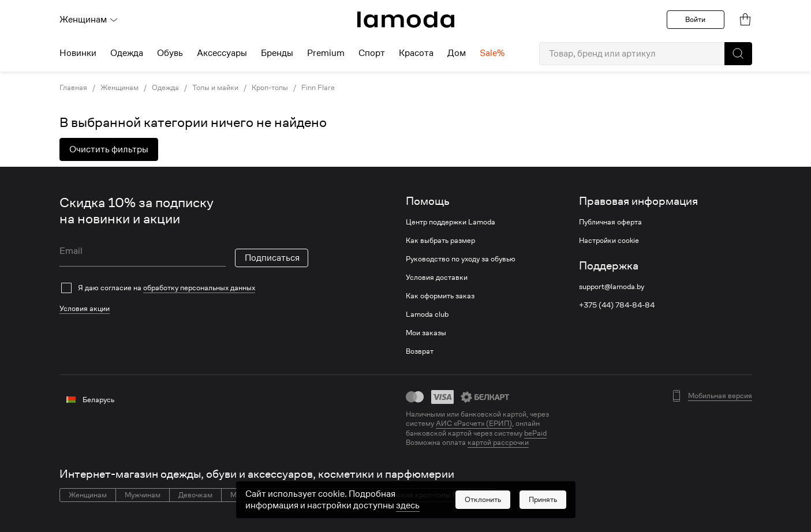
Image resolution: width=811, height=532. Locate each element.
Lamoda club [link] (427, 314)
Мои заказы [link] (426, 333)
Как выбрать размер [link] (440, 241)
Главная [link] (73, 88)
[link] (406, 20)
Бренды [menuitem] (277, 53)
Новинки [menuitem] (78, 53)
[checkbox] (184, 288)
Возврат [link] (420, 351)
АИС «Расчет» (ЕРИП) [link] (474, 424)
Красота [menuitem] (416, 53)
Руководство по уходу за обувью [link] (461, 259)
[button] (738, 54)
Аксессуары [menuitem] (222, 53)
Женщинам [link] (119, 88)
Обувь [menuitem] (170, 53)
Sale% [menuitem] (492, 53)
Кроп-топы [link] (270, 88)
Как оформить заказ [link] (440, 296)
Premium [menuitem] (326, 53)
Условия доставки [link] (437, 278)
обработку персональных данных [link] (199, 288)
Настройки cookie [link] (609, 241)
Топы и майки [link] (215, 88)
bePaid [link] (535, 433)
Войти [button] (695, 19)
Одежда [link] (165, 88)
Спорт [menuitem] (372, 53)
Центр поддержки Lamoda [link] (451, 222)
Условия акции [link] (85, 308)
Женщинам (89, 20)
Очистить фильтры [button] (109, 149)
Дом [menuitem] (457, 53)
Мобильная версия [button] (720, 396)
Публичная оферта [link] (610, 222)
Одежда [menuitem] (127, 53)
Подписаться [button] (272, 258)
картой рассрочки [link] (498, 442)
